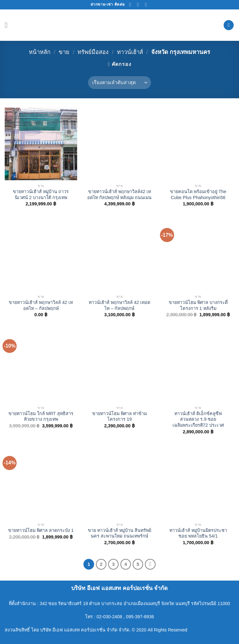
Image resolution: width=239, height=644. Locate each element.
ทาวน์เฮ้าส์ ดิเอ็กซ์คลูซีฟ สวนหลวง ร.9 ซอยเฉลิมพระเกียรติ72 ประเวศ (198, 419)
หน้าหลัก (40, 52)
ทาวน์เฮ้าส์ (130, 52)
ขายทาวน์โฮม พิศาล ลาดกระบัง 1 (41, 530)
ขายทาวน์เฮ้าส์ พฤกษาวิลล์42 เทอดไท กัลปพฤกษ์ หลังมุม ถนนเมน (119, 195)
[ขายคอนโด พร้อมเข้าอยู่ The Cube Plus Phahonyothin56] (198, 144)
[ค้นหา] (229, 25)
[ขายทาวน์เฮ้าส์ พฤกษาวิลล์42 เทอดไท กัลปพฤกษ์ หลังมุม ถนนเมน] (119, 144)
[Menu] (8, 25)
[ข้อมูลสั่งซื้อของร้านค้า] (119, 83)
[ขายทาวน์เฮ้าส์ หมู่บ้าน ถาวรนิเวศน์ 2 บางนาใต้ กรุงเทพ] (41, 144)
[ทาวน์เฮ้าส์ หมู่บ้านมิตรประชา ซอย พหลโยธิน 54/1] (198, 483)
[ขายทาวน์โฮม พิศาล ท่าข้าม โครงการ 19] (119, 366)
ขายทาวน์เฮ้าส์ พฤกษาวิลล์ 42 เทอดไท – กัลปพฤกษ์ (41, 305)
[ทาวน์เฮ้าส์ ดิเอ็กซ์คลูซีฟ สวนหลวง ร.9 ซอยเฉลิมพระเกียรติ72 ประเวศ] (198, 366)
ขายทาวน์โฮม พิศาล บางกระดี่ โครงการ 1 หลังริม (198, 305)
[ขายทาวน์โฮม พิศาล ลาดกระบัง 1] (41, 483)
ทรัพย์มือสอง (93, 52)
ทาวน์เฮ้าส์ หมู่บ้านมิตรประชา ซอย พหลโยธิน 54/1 (198, 533)
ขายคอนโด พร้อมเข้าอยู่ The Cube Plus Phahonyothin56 (198, 195)
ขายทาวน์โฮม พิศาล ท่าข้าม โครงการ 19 (119, 417)
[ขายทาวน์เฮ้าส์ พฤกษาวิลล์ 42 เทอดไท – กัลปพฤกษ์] (41, 255)
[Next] (150, 564)
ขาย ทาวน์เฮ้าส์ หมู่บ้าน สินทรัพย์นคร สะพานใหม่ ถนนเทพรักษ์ (119, 533)
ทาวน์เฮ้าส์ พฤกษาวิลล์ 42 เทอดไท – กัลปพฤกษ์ (119, 305)
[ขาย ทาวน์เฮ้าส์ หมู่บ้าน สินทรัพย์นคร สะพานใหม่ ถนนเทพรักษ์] (119, 483)
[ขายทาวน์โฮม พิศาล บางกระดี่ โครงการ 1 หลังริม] (198, 255)
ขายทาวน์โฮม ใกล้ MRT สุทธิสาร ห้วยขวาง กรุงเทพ (41, 417)
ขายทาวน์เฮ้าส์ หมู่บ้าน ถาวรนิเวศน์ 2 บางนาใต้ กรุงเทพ (41, 195)
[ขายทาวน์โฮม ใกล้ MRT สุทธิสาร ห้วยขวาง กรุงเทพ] (41, 366)
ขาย (64, 52)
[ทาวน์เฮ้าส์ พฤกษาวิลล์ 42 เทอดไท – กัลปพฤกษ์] (119, 255)
